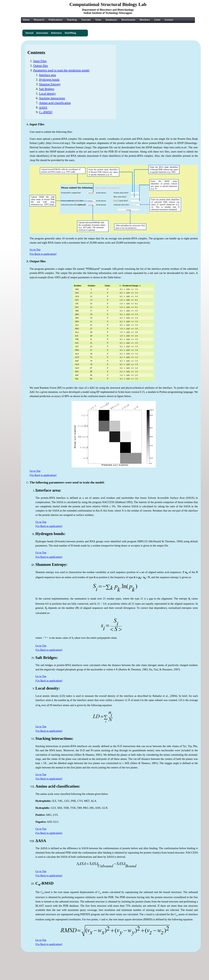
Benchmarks (129, 20)
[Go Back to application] (43, 254)
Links (157, 20)
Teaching (72, 20)
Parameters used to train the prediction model (61, 70)
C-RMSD (46, 112)
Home (26, 20)
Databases (111, 20)
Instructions (42, 33)
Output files (41, 66)
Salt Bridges (47, 89)
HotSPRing (70, 33)
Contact (169, 20)
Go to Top (35, 250)
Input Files (40, 61)
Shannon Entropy (50, 84)
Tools (98, 20)
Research (39, 20)
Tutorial (29, 33)
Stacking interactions (52, 98)
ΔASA (43, 107)
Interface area (47, 75)
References (56, 33)
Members (145, 20)
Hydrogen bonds (49, 80)
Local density (47, 94)
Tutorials (86, 20)
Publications (56, 20)
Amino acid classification (55, 103)
